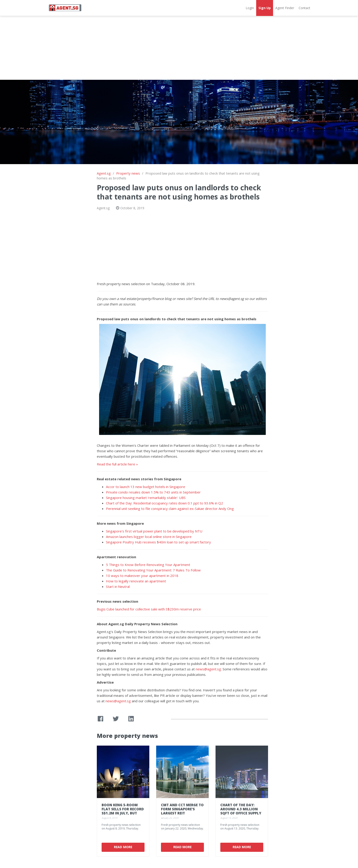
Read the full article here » (117, 464)
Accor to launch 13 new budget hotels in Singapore (146, 487)
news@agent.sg (208, 669)
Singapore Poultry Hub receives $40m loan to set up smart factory (158, 542)
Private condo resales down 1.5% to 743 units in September (153, 492)
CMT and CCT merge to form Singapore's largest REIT (182, 809)
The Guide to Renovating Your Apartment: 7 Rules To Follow (153, 570)
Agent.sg (104, 173)
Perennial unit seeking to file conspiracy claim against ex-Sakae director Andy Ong (170, 509)
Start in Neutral (118, 586)
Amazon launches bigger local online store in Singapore (149, 537)
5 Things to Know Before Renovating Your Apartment (148, 565)
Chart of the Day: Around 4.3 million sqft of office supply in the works (241, 811)
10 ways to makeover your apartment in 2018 (142, 576)
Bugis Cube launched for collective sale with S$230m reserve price (149, 609)
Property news (128, 173)
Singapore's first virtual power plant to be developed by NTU (154, 531)
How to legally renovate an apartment (136, 581)
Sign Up (265, 8)
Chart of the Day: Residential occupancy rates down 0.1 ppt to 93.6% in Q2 (165, 503)
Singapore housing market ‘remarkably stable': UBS (146, 498)
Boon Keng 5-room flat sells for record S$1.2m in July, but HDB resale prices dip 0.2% (123, 813)
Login (250, 8)
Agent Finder (285, 8)
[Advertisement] (179, 48)
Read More (123, 847)
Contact (304, 8)
